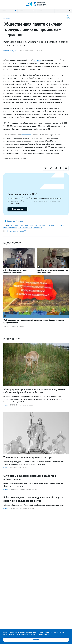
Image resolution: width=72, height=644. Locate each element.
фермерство (38, 228)
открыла (37, 60)
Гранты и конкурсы (18, 326)
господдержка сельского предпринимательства (40, 225)
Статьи (6, 405)
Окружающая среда (26, 405)
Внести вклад (17, 209)
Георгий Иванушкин (11, 51)
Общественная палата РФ (17, 231)
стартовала (26, 135)
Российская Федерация (16, 221)
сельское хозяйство (25, 228)
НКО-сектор (23, 467)
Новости (7, 19)
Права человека (26, 51)
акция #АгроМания (15, 225)
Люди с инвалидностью (28, 489)
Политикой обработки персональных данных (33, 634)
